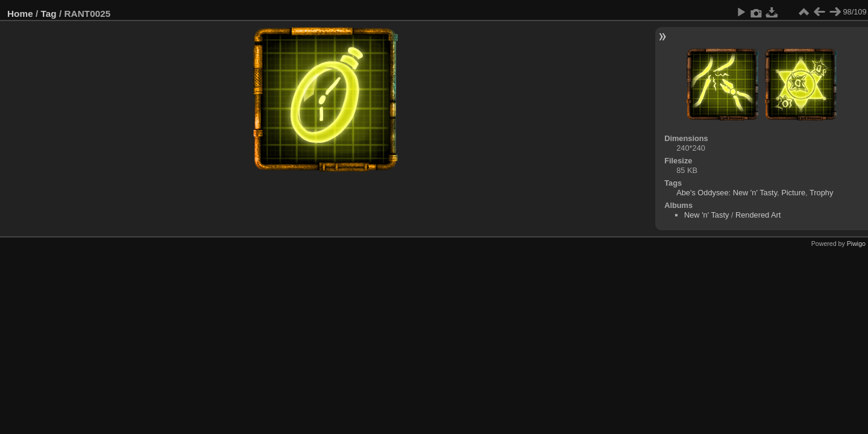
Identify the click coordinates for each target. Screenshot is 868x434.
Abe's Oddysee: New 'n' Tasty (727, 193)
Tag (49, 14)
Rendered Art (758, 215)
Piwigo (856, 244)
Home (20, 14)
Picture (793, 193)
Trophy (821, 193)
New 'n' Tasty (706, 215)
